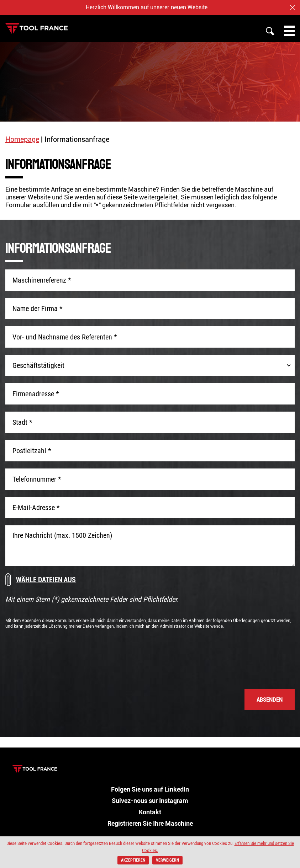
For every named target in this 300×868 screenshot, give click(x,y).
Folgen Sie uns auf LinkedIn (150, 789)
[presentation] (241, 655)
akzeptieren (133, 860)
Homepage (22, 139)
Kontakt (150, 812)
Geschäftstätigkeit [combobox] (38, 365)
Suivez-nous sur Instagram (150, 801)
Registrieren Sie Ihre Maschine (150, 823)
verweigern (167, 860)
